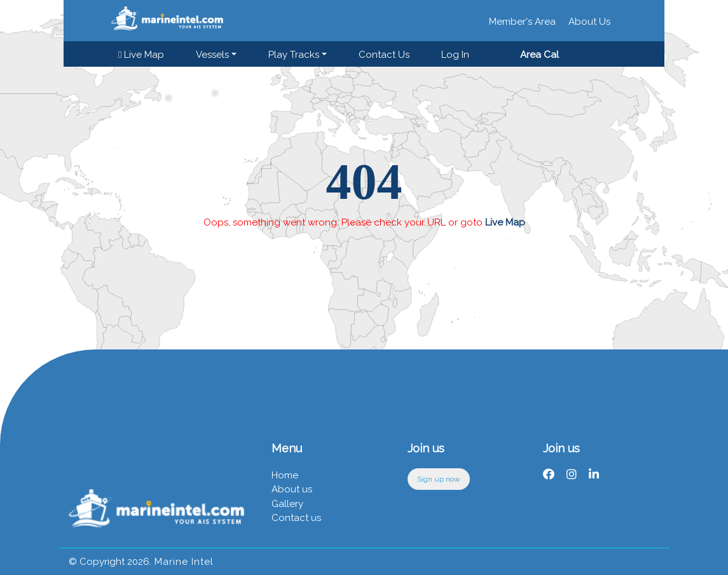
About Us (589, 22)
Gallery (287, 504)
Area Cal (539, 55)
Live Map (141, 55)
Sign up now (439, 479)
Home (285, 475)
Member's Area (522, 22)
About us (292, 489)
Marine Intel (182, 562)
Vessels (212, 55)
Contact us (384, 55)
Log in (455, 55)
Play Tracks (294, 55)
